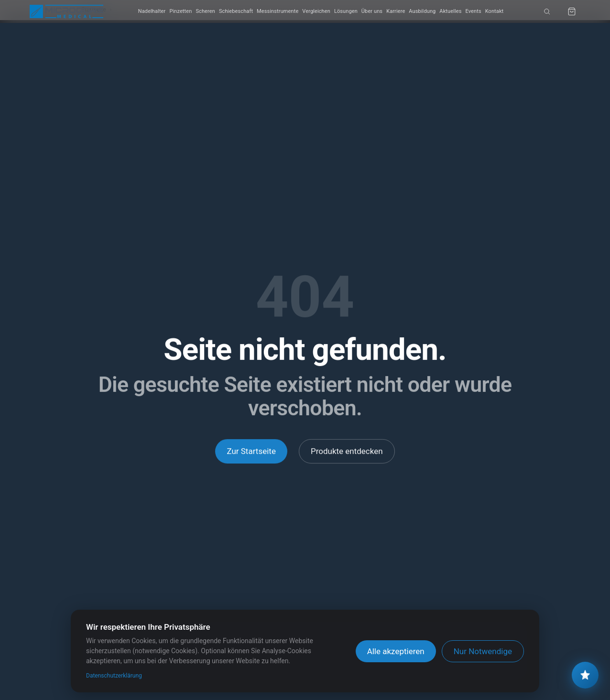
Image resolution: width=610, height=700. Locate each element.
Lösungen (346, 11)
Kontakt (495, 11)
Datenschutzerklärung (114, 676)
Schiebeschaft (236, 11)
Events (473, 11)
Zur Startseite (251, 451)
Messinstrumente (278, 11)
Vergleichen (316, 11)
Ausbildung (422, 11)
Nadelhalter (152, 11)
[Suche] (547, 11)
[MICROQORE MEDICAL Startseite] (66, 11)
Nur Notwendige (483, 651)
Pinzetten (180, 11)
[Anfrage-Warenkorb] (572, 11)
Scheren (205, 11)
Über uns (372, 11)
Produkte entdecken (347, 451)
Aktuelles (450, 11)
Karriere (396, 11)
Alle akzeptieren (396, 651)
